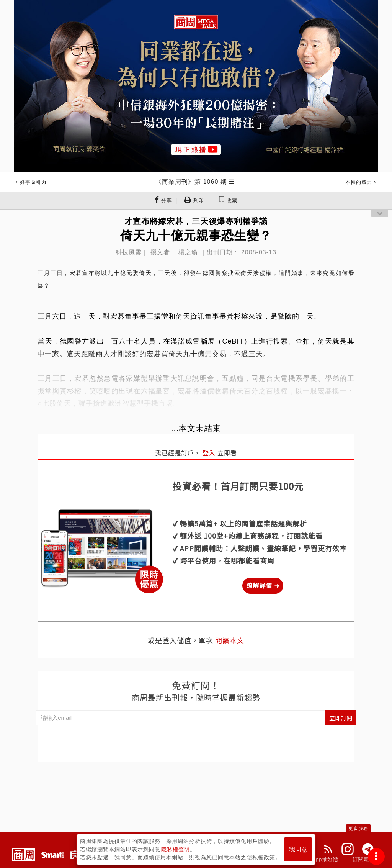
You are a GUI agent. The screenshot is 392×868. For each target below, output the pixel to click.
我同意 (298, 849)
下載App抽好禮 (320, 860)
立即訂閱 (341, 718)
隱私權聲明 (176, 849)
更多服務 (358, 829)
